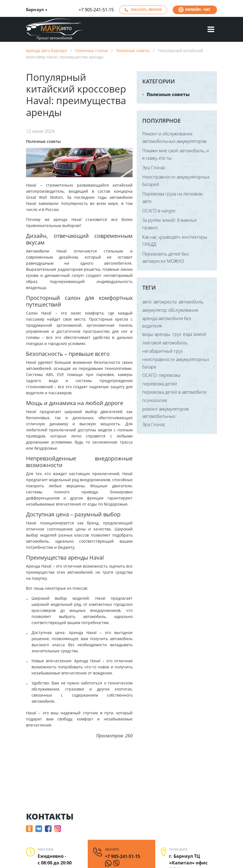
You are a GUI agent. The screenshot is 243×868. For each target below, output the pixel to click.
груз (177, 334)
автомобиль (191, 302)
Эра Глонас (154, 168)
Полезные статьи (91, 51)
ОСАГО (149, 375)
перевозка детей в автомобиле (175, 392)
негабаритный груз (162, 351)
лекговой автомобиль (165, 343)
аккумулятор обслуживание (170, 310)
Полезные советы (133, 51)
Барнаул (37, 10)
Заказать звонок (146, 10)
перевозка (169, 375)
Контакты (50, 817)
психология (154, 400)
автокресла (165, 302)
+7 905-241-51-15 (96, 10)
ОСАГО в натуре (159, 211)
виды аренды (156, 334)
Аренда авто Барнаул (46, 51)
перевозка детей (160, 384)
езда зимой (195, 334)
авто (147, 302)
